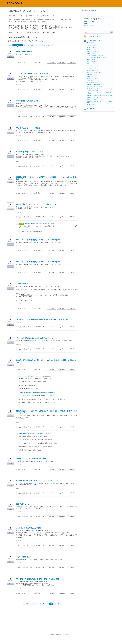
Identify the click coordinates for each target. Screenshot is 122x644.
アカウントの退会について (94, 99)
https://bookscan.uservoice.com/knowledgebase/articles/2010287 (37, 392)
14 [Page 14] (55, 604)
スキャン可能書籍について (94, 55)
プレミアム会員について (93, 87)
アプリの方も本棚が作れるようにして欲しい (33, 74)
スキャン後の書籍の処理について (96, 58)
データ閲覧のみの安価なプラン (28, 101)
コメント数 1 (19, 246)
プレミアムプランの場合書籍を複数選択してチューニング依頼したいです (45, 320)
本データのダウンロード (26, 557)
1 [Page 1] (31, 604)
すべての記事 (90, 105)
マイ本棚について (92, 83)
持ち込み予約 (90, 53)
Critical (73, 63)
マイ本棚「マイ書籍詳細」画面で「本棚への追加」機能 (38, 579)
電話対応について (92, 78)
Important (63, 63)
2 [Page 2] (34, 604)
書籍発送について (92, 51)
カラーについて (91, 60)
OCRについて (91, 68)
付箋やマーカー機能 (24, 52)
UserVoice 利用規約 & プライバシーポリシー (61, 634)
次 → (59, 604)
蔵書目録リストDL (23, 504)
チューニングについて (93, 72)
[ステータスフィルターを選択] (34, 45)
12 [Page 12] (47, 604)
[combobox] (98, 32)
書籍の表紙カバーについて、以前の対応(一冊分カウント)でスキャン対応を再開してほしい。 (47, 412)
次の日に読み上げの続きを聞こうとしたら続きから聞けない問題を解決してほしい (46, 361)
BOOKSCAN (91, 108)
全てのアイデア (88, 23)
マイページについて (92, 81)
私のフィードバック (47, 45)
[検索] (112, 32)
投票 (10, 56)
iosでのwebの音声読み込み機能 (29, 528)
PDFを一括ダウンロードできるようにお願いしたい (36, 204)
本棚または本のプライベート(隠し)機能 (31, 458)
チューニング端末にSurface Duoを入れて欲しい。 (36, 338)
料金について (90, 45)
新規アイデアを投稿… (89, 21)
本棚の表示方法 (22, 284)
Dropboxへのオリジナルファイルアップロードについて (38, 480)
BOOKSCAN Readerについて (95, 85)
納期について (90, 47)
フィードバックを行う (94, 36)
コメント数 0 (19, 57)
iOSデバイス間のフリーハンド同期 (30, 152)
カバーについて (91, 62)
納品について (90, 49)
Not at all (53, 63)
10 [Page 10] (40, 604)
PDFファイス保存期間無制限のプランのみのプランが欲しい (39, 240)
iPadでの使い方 (91, 74)
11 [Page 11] (44, 604)
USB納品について (92, 66)
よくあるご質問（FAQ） (94, 41)
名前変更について (92, 70)
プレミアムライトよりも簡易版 (28, 128)
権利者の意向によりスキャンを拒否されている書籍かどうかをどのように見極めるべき (46, 178)
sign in (94, 11)
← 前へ (26, 604)
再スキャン (90, 64)
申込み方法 (90, 43)
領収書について (91, 76)
